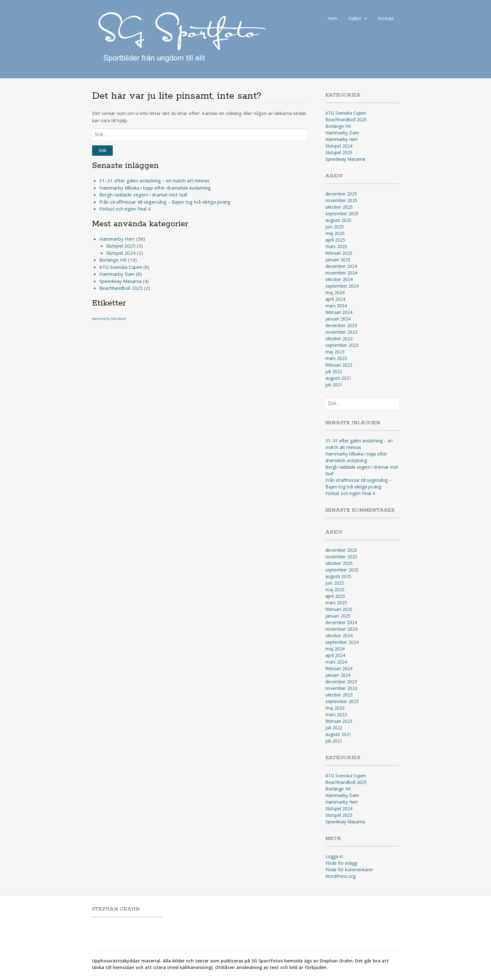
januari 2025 (338, 260)
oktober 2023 (339, 339)
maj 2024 (335, 292)
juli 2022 (334, 371)
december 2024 (341, 266)
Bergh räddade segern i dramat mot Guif (143, 195)
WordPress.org (340, 876)
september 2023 (342, 345)
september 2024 (342, 286)
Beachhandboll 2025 (121, 288)
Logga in (334, 856)
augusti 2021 (338, 378)
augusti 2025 (338, 220)
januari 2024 (338, 319)
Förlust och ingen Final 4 (125, 209)
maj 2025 (335, 233)
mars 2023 (336, 358)
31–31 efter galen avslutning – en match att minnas (154, 180)
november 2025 (341, 200)
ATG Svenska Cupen (121, 267)
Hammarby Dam (117, 274)
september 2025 (342, 214)
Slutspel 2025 (121, 246)
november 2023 (341, 332)
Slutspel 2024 (121, 253)
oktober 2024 (339, 279)
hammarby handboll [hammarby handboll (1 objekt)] (109, 319)
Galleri (355, 18)
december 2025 (341, 194)
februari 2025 (339, 253)
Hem (332, 18)
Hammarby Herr (117, 239)
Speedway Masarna (120, 281)
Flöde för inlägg (341, 863)
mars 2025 (336, 246)
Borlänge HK (113, 260)
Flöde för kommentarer (349, 870)
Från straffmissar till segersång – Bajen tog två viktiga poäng (165, 202)
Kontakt (386, 18)
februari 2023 (339, 365)
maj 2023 (335, 352)
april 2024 (335, 299)
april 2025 (335, 240)
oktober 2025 (339, 207)
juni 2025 (335, 227)
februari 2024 (339, 312)
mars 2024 (336, 306)
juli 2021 (334, 385)
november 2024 (341, 273)
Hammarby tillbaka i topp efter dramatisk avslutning (155, 188)
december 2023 (341, 325)
